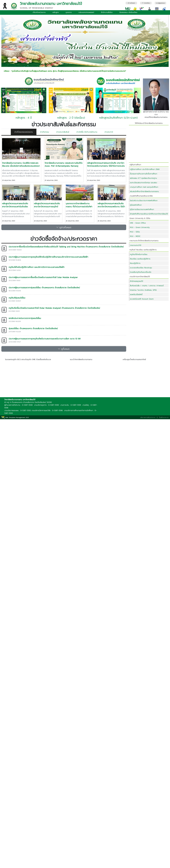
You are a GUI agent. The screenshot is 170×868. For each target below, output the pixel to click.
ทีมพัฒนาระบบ (164, 417)
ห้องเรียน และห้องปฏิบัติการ (140, 259)
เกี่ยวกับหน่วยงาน (39, 12)
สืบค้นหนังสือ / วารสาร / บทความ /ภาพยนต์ (147, 286)
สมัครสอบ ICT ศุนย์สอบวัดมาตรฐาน (143, 178)
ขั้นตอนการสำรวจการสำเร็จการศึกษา (144, 174)
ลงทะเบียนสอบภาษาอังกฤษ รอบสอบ (143, 183)
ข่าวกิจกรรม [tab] (45, 132)
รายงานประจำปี (136, 245)
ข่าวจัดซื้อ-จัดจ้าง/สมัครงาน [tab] (87, 132)
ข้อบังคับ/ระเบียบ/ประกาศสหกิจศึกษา (144, 200)
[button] (14, 41)
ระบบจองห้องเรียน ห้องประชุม (141, 268)
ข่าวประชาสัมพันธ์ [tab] (63, 132)
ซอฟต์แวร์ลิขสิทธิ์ (136, 294)
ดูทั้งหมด (64, 349)
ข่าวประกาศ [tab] (109, 132)
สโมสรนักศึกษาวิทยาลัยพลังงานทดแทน (144, 191)
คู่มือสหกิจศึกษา (136, 205)
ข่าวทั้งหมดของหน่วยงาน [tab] (24, 132)
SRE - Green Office (138, 223)
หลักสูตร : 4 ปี (24, 118)
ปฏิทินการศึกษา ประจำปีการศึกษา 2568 (145, 169)
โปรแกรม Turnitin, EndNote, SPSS (143, 290)
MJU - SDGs (135, 232)
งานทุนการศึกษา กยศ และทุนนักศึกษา (144, 187)
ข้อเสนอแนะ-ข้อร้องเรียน (128, 12)
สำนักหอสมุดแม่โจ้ (136, 281)
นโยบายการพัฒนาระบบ (148, 417)
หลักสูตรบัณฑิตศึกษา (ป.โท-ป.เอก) (118, 118)
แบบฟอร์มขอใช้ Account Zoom (142, 299)
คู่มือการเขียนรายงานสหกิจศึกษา (142, 209)
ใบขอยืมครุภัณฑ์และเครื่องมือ (141, 272)
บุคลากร (69, 12)
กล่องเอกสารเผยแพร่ (86, 12)
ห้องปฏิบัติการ (135, 263)
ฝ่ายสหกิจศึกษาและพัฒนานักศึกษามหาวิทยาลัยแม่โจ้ (149, 214)
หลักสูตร (56, 12)
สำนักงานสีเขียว (107, 12)
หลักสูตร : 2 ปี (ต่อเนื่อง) (71, 118)
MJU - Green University (140, 227)
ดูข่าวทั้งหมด (64, 227)
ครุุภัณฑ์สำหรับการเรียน (139, 254)
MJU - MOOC (135, 236)
